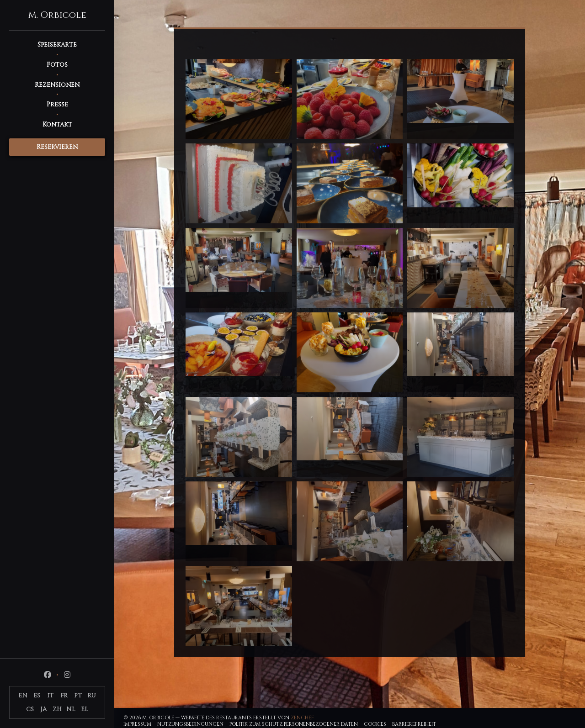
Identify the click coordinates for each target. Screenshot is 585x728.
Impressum (137, 724)
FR (64, 696)
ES (37, 696)
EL (85, 709)
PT (78, 696)
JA (43, 709)
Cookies (375, 724)
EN (23, 696)
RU (92, 696)
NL (71, 709)
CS (30, 709)
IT (50, 696)
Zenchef (302, 718)
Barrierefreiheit (414, 724)
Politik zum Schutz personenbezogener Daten (294, 724)
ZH (57, 709)
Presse (57, 104)
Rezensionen (57, 85)
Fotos (57, 65)
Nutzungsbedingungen (190, 724)
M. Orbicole (57, 15)
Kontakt (57, 124)
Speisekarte (57, 45)
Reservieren (57, 147)
